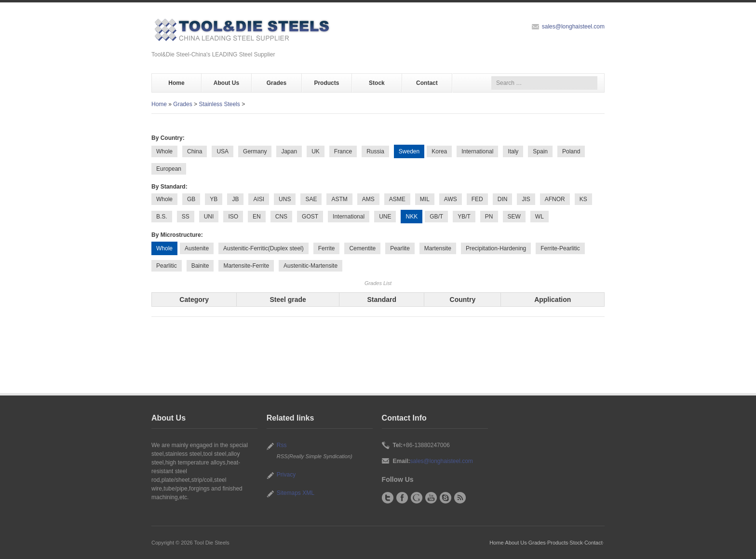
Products (326, 83)
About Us (226, 83)
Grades (277, 83)
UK (316, 151)
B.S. (162, 217)
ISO (233, 217)
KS (583, 199)
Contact (427, 83)
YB (214, 199)
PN (489, 217)
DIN (503, 199)
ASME (397, 199)
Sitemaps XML (296, 493)
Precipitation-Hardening (496, 248)
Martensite (438, 248)
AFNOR (555, 199)
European (169, 169)
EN (257, 217)
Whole (164, 151)
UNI (209, 217)
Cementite (362, 248)
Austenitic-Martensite (310, 266)
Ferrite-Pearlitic (560, 248)
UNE (385, 217)
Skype (445, 498)
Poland (571, 151)
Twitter (388, 498)
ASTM (339, 199)
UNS (285, 199)
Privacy (286, 475)
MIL (425, 199)
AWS (451, 199)
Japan (289, 151)
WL (540, 217)
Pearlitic (167, 266)
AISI (259, 199)
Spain (540, 151)
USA (223, 151)
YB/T (464, 217)
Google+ (417, 498)
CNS (281, 217)
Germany (255, 151)
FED (477, 199)
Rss (282, 445)
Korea (439, 151)
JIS (526, 199)
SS (186, 217)
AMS (368, 199)
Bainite (200, 266)
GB (191, 199)
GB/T (436, 217)
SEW (514, 217)
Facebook (402, 498)
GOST (310, 217)
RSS (460, 498)
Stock (377, 83)
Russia (375, 151)
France (343, 151)
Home (176, 83)
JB (235, 199)
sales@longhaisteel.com (573, 27)
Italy (513, 151)
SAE (311, 199)
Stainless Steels (219, 104)
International (477, 151)
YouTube (431, 498)
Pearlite (400, 248)
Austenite (197, 248)
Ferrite (327, 248)
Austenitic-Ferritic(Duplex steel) (263, 248)
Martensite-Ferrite (246, 266)
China (195, 151)
